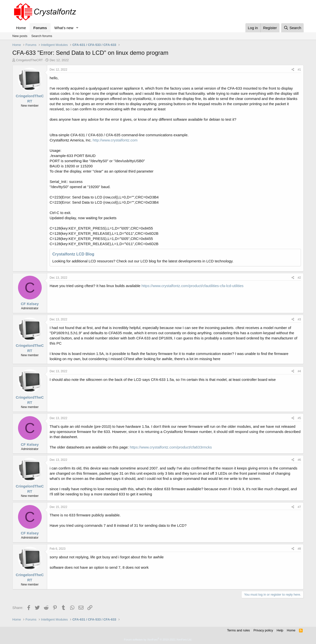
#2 (299, 278)
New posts (20, 36)
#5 (299, 418)
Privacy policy (263, 630)
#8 (299, 549)
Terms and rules (238, 630)
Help (280, 630)
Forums (40, 28)
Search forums (42, 36)
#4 (299, 371)
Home (21, 28)
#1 (299, 70)
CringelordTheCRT (30, 60)
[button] (77, 28)
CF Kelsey (30, 304)
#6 (299, 460)
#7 (299, 507)
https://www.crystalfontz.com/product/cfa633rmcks (171, 447)
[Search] (292, 28)
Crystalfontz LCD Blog (73, 254)
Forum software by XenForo (158, 640)
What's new (64, 28)
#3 (299, 319)
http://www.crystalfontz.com (115, 140)
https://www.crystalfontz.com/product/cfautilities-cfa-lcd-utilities (192, 286)
